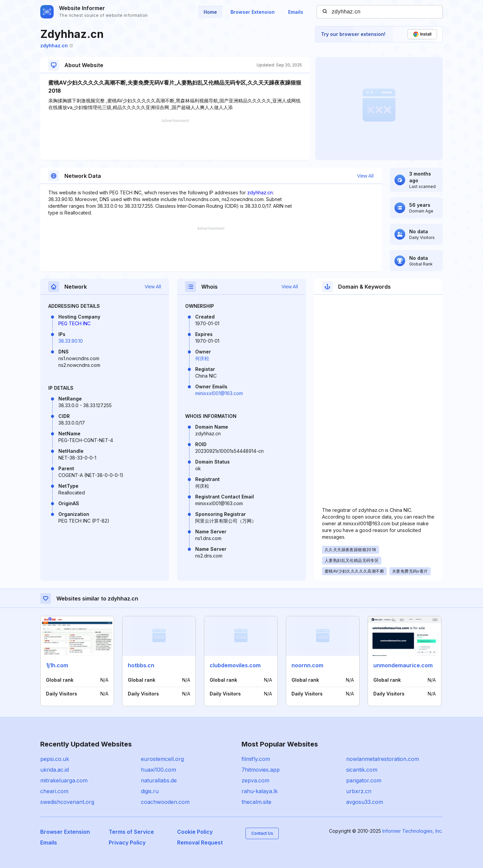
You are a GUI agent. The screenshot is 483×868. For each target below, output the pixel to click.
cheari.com (54, 791)
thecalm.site (256, 802)
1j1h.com (57, 665)
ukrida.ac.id (55, 770)
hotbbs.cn (141, 665)
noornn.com (307, 665)
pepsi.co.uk (55, 759)
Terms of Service (131, 832)
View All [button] (365, 176)
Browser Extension (253, 12)
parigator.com (364, 780)
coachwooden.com (165, 802)
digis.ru (150, 791)
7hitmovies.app (261, 770)
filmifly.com (256, 759)
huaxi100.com (158, 770)
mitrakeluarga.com (64, 780)
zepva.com (255, 780)
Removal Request (200, 842)
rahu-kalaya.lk (260, 791)
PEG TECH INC (74, 323)
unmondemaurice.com (403, 665)
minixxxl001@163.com (219, 393)
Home (210, 12)
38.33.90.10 (71, 341)
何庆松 (202, 358)
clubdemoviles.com (235, 665)
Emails (296, 12)
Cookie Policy (195, 832)
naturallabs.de (159, 780)
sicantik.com (362, 770)
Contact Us (262, 833)
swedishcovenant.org (67, 802)
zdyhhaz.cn (57, 45)
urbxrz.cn (359, 791)
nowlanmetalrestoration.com (383, 759)
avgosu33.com (365, 802)
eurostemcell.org (162, 759)
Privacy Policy (127, 842)
